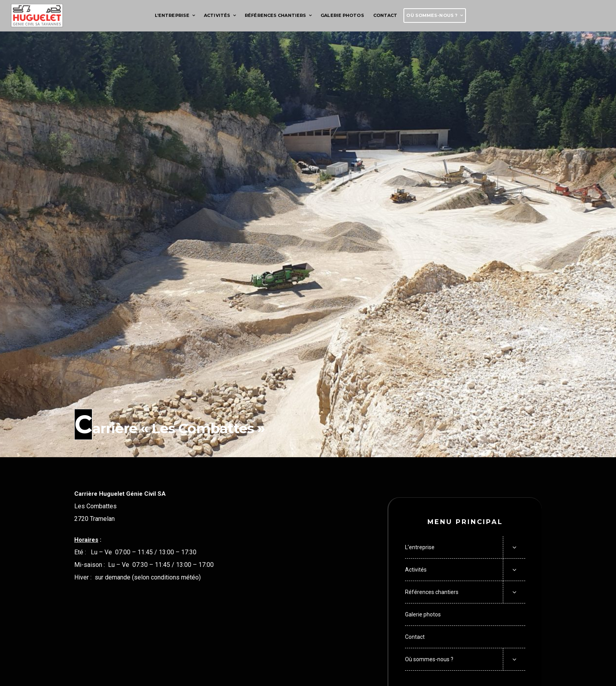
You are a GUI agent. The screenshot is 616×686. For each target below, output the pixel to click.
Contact (385, 16)
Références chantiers (275, 16)
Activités (217, 16)
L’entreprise (172, 16)
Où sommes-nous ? (432, 16)
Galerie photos (342, 16)
